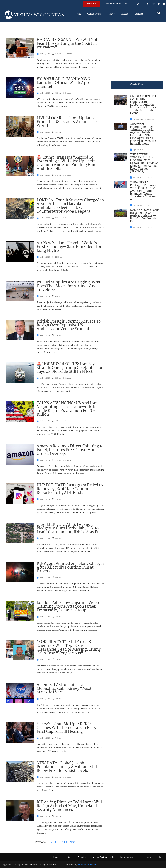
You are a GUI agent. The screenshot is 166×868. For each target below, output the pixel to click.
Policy (160, 857)
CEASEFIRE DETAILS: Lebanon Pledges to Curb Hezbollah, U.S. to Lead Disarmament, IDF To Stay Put (69, 528)
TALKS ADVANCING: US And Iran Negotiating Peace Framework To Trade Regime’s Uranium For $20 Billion (67, 409)
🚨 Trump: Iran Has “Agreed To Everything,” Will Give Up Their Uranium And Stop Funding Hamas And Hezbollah (69, 163)
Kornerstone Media (87, 865)
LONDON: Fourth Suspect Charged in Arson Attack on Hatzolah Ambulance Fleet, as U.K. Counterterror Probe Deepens (70, 206)
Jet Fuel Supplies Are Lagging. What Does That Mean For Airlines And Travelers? (69, 286)
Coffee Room (94, 14)
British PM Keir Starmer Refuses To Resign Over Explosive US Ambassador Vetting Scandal (69, 325)
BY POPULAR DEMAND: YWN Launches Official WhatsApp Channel (64, 83)
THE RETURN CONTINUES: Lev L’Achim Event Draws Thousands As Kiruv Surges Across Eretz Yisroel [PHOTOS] (144, 163)
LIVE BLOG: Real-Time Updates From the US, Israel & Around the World (67, 122)
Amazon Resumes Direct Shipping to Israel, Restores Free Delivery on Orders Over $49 (70, 450)
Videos (111, 14)
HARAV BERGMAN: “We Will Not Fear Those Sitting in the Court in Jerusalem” (67, 44)
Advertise (82, 857)
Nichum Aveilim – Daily (117, 4)
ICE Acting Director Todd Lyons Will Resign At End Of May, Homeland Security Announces (69, 806)
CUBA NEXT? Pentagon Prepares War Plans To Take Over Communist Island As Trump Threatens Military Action (143, 191)
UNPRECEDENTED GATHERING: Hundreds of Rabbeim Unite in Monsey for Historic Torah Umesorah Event (144, 105)
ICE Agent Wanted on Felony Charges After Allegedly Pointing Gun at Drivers (70, 567)
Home (78, 14)
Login (137, 4)
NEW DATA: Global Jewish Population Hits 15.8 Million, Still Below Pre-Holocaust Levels (67, 767)
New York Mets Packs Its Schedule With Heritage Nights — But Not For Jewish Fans (145, 216)
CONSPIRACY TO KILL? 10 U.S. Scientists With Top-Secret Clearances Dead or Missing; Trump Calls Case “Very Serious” (69, 648)
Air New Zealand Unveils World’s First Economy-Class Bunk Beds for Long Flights (69, 247)
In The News (145, 857)
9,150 (65, 842)
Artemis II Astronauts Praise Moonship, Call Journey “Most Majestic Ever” (64, 689)
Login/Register (127, 857)
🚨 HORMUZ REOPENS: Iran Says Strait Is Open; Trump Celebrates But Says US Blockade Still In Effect (70, 368)
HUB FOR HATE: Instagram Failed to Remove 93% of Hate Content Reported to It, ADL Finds (70, 489)
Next (73, 842)
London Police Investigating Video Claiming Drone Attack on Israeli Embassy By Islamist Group (68, 607)
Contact (139, 14)
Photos (125, 14)
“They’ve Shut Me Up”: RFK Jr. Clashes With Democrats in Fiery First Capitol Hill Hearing (66, 728)
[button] (159, 13)
